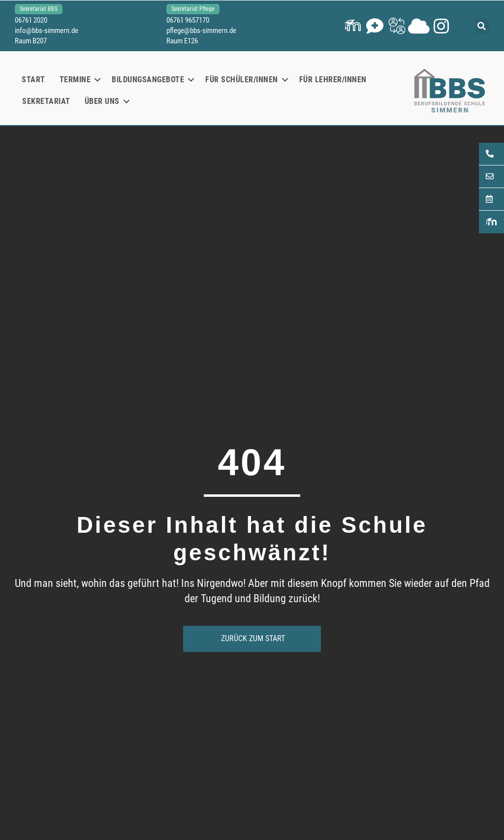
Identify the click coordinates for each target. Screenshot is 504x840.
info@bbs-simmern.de (47, 31)
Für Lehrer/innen (333, 80)
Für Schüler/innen (242, 80)
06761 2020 (31, 20)
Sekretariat (46, 101)
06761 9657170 (188, 20)
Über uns (102, 101)
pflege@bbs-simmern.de (201, 31)
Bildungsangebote (148, 80)
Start (33, 80)
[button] (353, 26)
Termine (75, 80)
